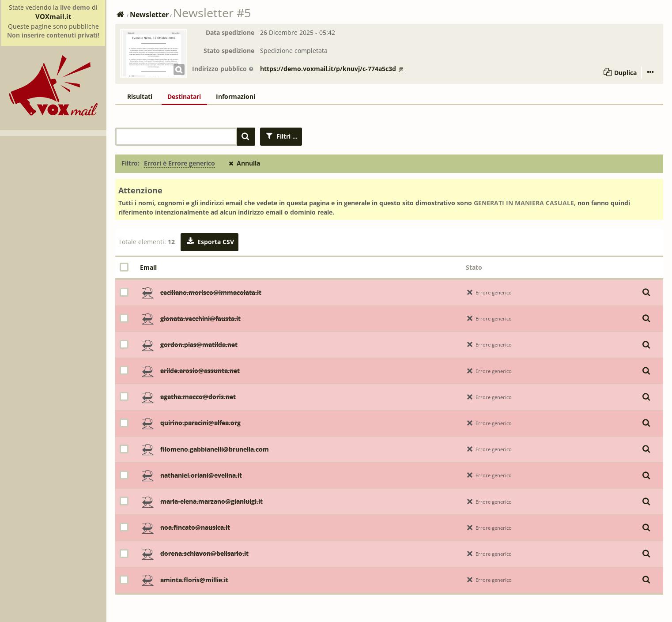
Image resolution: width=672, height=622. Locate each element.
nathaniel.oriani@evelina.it (201, 475)
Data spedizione (230, 32)
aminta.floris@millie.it (194, 580)
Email (148, 267)
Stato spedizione (229, 51)
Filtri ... (281, 136)
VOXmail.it (53, 16)
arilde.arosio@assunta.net (200, 371)
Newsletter (149, 15)
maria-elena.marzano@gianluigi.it (211, 501)
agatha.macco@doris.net (198, 397)
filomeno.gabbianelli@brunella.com (215, 449)
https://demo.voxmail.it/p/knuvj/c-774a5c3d (332, 69)
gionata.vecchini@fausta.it (200, 319)
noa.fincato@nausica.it (195, 527)
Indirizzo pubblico (223, 69)
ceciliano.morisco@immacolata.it (211, 292)
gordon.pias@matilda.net (199, 345)
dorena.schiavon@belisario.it (204, 553)
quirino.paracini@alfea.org (200, 423)
